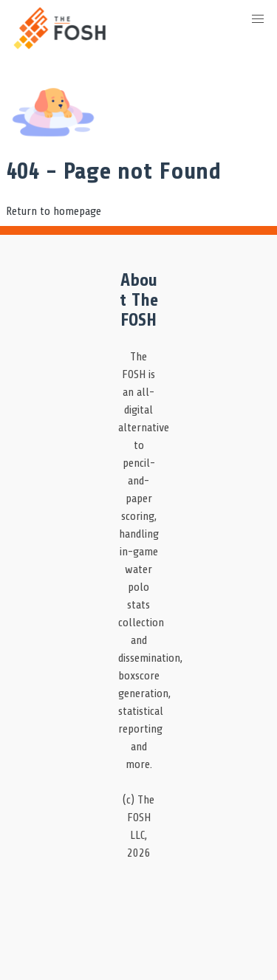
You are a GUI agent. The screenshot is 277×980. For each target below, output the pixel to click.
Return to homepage (54, 211)
